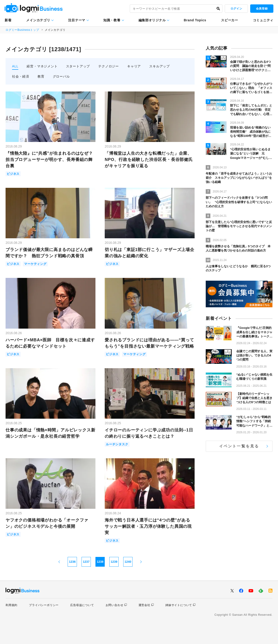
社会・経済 (21, 76)
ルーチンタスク (117, 444)
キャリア (134, 66)
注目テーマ (77, 20)
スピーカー (230, 20)
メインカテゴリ (38, 20)
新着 (8, 20)
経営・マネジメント (42, 66)
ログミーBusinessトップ (22, 30)
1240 (128, 562)
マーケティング (35, 264)
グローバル (61, 76)
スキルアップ (160, 66)
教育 (41, 76)
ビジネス (13, 174)
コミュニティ (263, 20)
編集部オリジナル (152, 20)
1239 (114, 562)
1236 (72, 562)
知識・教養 (112, 20)
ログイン (236, 9)
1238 (100, 562)
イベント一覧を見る (239, 446)
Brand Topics (195, 20)
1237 (86, 562)
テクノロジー (109, 66)
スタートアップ (78, 66)
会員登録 (262, 9)
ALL (15, 66)
